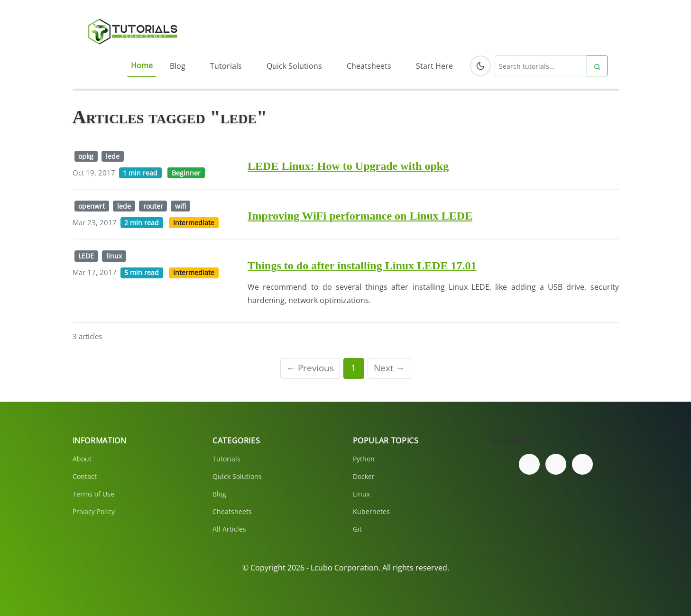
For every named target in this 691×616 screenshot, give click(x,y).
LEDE (86, 256)
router (153, 206)
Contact (85, 476)
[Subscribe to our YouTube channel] (582, 464)
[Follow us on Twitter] (556, 464)
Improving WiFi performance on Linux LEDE (360, 216)
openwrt (92, 206)
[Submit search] (597, 66)
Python (364, 459)
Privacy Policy (94, 511)
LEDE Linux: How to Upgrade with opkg (348, 166)
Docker (364, 476)
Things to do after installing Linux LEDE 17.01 (362, 266)
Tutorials (226, 66)
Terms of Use (93, 494)
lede (113, 156)
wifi (180, 206)
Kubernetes (371, 511)
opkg (86, 156)
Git (357, 529)
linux (114, 256)
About (82, 459)
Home (142, 65)
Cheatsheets (369, 66)
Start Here (434, 66)
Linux (361, 494)
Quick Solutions (294, 66)
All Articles (229, 529)
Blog (178, 66)
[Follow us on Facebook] (529, 464)
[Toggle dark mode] (480, 66)
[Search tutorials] (541, 66)
